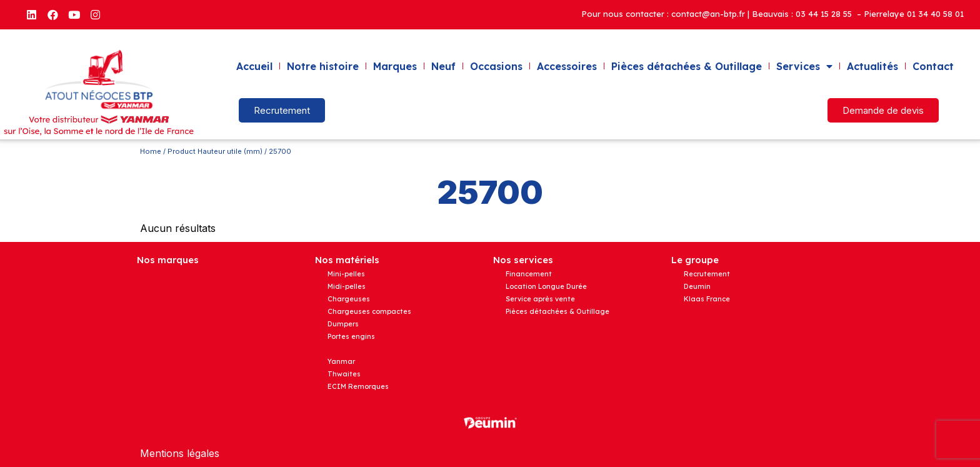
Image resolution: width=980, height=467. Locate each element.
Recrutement (707, 274)
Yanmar (341, 361)
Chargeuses (349, 299)
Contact (933, 66)
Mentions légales (180, 453)
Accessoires (567, 66)
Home (151, 151)
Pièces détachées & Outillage (687, 66)
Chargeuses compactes (369, 311)
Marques (395, 66)
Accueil (254, 66)
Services (804, 66)
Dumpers (343, 324)
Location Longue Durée (546, 286)
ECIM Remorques (358, 386)
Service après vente (540, 299)
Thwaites (344, 374)
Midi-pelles (347, 286)
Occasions (496, 66)
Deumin (697, 286)
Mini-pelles (346, 274)
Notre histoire (323, 66)
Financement (529, 274)
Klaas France (707, 299)
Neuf (443, 66)
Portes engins (351, 336)
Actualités (872, 66)
